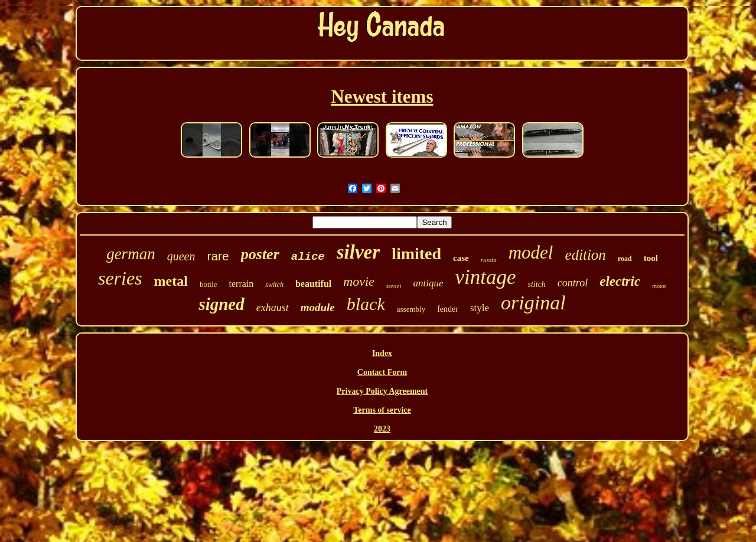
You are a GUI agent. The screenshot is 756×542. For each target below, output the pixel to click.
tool (651, 258)
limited (416, 254)
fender (448, 309)
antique (428, 283)
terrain (242, 284)
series (120, 278)
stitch (537, 284)
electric (620, 281)
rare (218, 256)
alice (308, 257)
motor (659, 286)
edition (585, 255)
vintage (485, 277)
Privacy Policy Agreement (382, 391)
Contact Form (382, 372)
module (318, 307)
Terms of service (382, 410)
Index (382, 353)
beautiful (313, 284)
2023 (382, 429)
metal (171, 281)
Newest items (382, 97)
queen (181, 256)
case (461, 258)
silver (358, 252)
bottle (208, 284)
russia (489, 260)
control (573, 283)
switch (274, 285)
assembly (411, 309)
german (131, 254)
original (533, 303)
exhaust (273, 308)
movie (359, 281)
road (625, 259)
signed (221, 304)
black (366, 304)
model (531, 252)
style (480, 308)
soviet (394, 286)
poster (260, 254)
